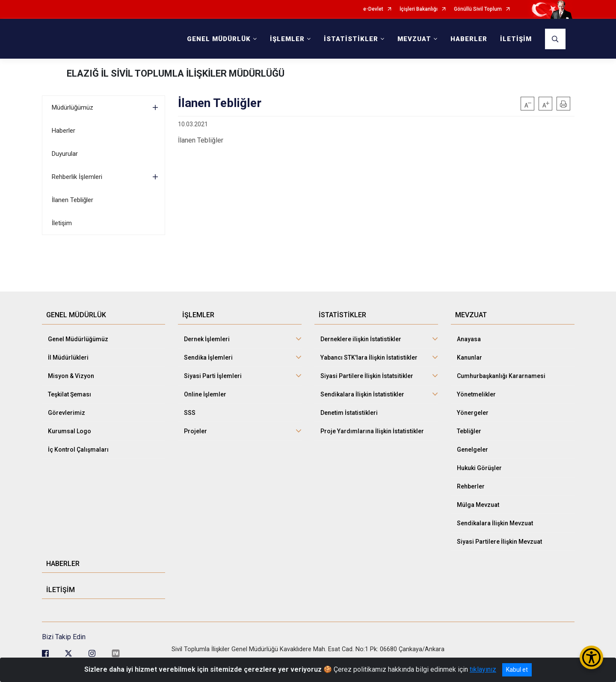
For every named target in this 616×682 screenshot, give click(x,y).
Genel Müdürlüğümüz (78, 339)
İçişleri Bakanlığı (419, 9)
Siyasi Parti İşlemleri (213, 376)
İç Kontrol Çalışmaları (78, 450)
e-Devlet (373, 9)
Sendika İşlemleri (208, 357)
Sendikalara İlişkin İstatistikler (362, 394)
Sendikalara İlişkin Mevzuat (495, 523)
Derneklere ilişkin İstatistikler (361, 339)
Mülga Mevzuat (478, 505)
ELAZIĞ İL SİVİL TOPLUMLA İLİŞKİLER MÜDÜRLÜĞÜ (176, 73)
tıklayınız (483, 669)
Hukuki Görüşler (479, 468)
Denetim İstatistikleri (349, 413)
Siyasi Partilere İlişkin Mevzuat (499, 542)
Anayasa (469, 339)
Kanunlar (469, 357)
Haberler (64, 131)
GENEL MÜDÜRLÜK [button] (219, 39)
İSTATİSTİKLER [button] (351, 39)
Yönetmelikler (476, 394)
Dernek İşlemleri (207, 339)
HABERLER (469, 39)
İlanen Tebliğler (73, 200)
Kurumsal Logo (70, 431)
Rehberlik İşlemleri (77, 177)
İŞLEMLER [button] (287, 39)
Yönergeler (473, 413)
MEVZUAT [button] (414, 39)
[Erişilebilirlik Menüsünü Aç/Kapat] (591, 657)
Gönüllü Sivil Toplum (478, 9)
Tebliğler (469, 431)
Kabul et (517, 670)
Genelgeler (472, 450)
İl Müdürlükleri (68, 357)
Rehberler (471, 486)
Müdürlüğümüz (73, 107)
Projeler (195, 431)
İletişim (62, 223)
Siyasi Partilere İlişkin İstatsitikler (367, 376)
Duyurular (65, 154)
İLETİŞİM (516, 39)
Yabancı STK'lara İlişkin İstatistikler (369, 357)
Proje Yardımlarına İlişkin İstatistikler (372, 431)
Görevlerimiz (67, 413)
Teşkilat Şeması (70, 394)
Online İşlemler (205, 394)
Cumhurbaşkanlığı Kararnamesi (501, 376)
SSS (190, 413)
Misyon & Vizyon (71, 376)
